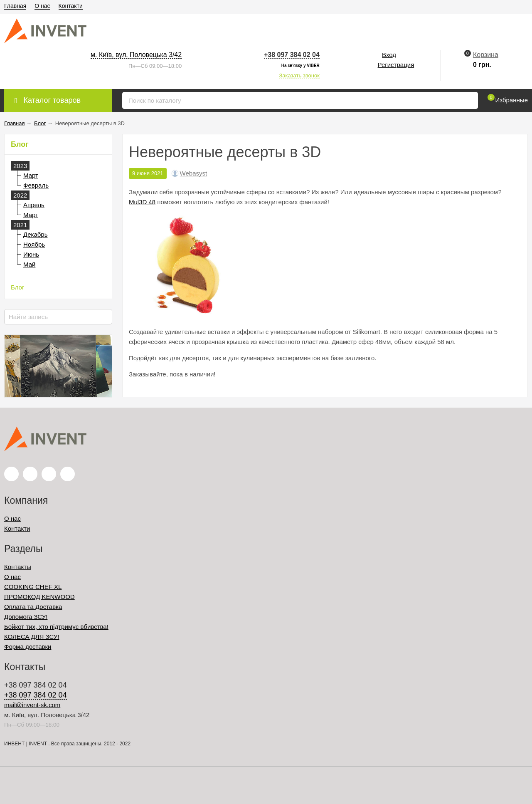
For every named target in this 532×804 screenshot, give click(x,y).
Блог (17, 287)
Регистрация (396, 65)
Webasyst (194, 173)
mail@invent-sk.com (32, 705)
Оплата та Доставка (33, 607)
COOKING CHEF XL (33, 587)
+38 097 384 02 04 (292, 55)
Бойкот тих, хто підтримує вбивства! (56, 627)
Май (29, 264)
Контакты (18, 567)
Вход (389, 55)
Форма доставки (28, 647)
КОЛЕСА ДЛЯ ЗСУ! (32, 637)
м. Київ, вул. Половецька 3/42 (136, 55)
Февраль (36, 185)
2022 (20, 195)
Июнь (31, 254)
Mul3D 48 (142, 202)
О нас (42, 6)
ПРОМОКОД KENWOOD (39, 597)
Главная (15, 6)
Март (31, 175)
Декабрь (35, 234)
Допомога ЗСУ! (26, 617)
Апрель (34, 205)
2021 (20, 225)
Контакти (71, 6)
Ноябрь (34, 244)
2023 (20, 166)
